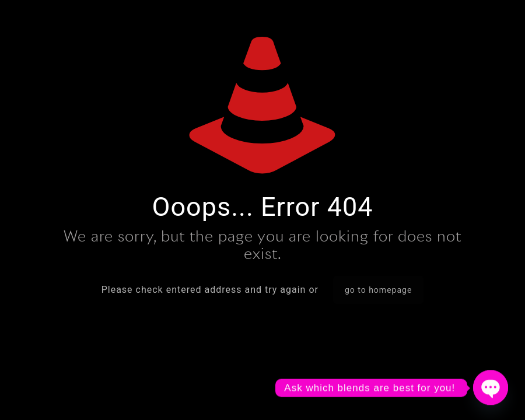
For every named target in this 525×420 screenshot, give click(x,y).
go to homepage (378, 290)
